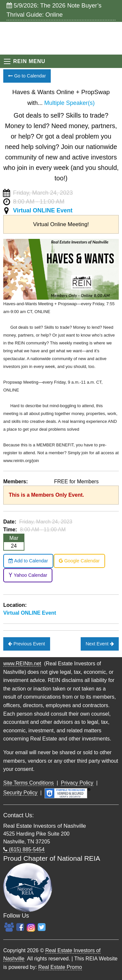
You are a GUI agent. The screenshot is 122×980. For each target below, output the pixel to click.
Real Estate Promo (60, 967)
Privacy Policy (77, 783)
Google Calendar (79, 561)
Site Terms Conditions (28, 783)
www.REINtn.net (22, 664)
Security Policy (20, 793)
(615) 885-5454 (24, 849)
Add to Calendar (28, 561)
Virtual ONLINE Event (43, 210)
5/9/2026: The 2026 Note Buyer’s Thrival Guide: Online (54, 10)
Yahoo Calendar (28, 575)
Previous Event (27, 644)
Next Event (100, 644)
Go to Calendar (27, 76)
